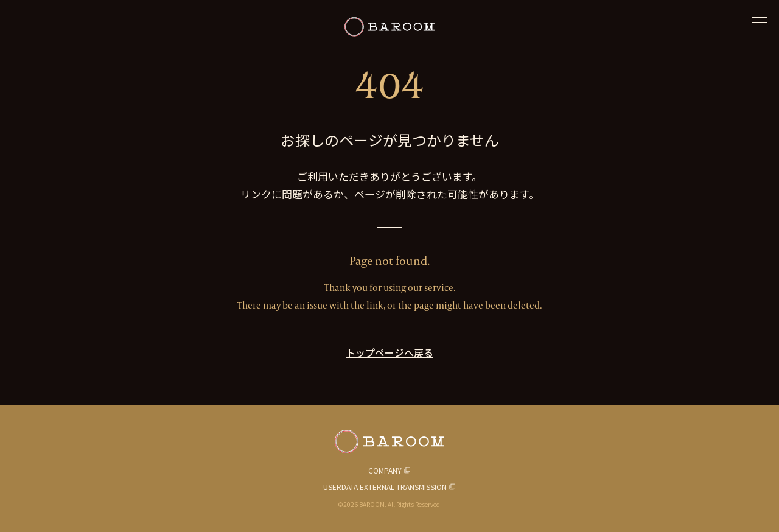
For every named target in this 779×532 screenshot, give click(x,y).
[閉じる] (760, 19)
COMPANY (385, 470)
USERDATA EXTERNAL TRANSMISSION (385, 487)
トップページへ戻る (389, 352)
